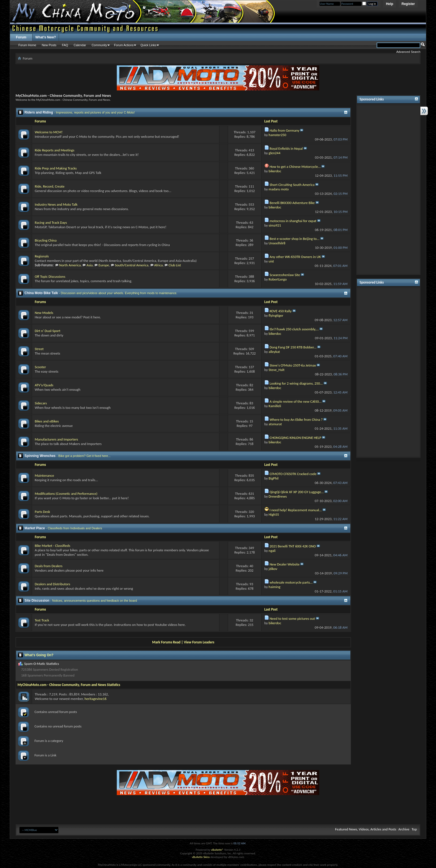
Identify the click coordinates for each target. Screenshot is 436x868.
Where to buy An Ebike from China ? (296, 420)
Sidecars (41, 403)
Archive (404, 829)
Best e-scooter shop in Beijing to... (294, 239)
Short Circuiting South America (292, 185)
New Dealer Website (284, 564)
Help (390, 4)
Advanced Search (408, 52)
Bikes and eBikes (47, 421)
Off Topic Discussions (50, 276)
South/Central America (132, 265)
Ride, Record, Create (50, 186)
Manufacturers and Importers (56, 439)
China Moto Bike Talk (41, 293)
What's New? (46, 37)
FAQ (65, 45)
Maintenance (44, 475)
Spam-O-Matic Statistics (42, 664)
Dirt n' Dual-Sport (48, 331)
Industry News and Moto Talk (56, 204)
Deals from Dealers (49, 566)
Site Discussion (37, 601)
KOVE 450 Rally (280, 311)
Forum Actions (124, 45)
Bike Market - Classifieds (53, 546)
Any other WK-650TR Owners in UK (295, 257)
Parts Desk (42, 512)
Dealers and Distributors (52, 584)
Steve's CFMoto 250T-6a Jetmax (293, 365)
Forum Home (27, 45)
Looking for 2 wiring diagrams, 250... (296, 383)
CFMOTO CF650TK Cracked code (293, 474)
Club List (175, 265)
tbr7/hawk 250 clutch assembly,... (294, 329)
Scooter (40, 367)
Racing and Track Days (51, 222)
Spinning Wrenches (40, 456)
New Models (44, 313)
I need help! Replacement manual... (296, 510)
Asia (90, 265)
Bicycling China (46, 240)
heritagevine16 (96, 699)
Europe (104, 265)
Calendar (80, 45)
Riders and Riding (39, 112)
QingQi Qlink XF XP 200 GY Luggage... (297, 492)
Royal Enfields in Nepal (286, 148)
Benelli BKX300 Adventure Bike (292, 203)
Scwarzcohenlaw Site (285, 275)
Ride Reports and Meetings (54, 150)
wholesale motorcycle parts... (291, 582)
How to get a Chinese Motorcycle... (295, 167)
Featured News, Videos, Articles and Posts (366, 829)
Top (414, 829)
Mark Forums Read (166, 642)
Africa (159, 265)
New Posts (49, 45)
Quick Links (148, 45)
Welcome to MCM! (49, 132)
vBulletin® (217, 850)
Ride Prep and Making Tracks (56, 168)
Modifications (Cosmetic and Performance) (66, 494)
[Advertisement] (388, 189)
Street (39, 349)
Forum (21, 37)
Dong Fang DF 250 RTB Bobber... (293, 347)
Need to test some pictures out (292, 619)
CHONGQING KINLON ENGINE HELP (295, 438)
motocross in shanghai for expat (293, 221)
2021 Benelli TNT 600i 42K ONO (293, 546)
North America (70, 265)
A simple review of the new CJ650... (295, 401)
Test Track (42, 620)
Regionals (42, 256)
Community (99, 45)
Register (408, 4)
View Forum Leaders (199, 642)
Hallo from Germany (284, 130)
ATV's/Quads (44, 385)
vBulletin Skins (201, 857)
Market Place (35, 528)
